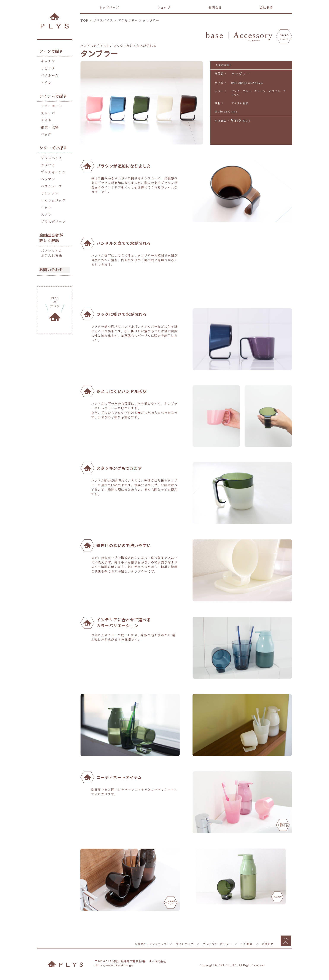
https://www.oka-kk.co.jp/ (114, 965)
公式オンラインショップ (151, 944)
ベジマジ (48, 174)
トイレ (46, 81)
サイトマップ (185, 944)
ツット (46, 201)
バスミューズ (51, 181)
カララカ (48, 161)
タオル (46, 118)
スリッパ (48, 111)
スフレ (46, 208)
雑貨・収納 (49, 124)
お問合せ (215, 8)
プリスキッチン (52, 168)
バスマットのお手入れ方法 (51, 246)
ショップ (164, 8)
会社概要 (266, 8)
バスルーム (49, 74)
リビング (48, 68)
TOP (84, 21)
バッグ (46, 131)
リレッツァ (49, 188)
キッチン (48, 61)
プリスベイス (103, 21)
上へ (286, 939)
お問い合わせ (51, 262)
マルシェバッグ (52, 195)
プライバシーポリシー (217, 944)
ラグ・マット (51, 104)
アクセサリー (128, 21)
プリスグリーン (52, 215)
